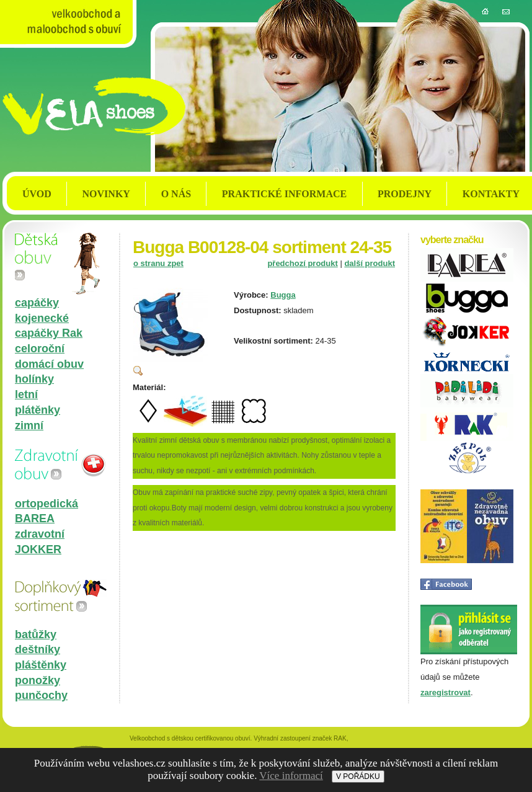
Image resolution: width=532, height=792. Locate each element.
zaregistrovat (446, 692)
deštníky (38, 649)
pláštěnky (41, 665)
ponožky (38, 680)
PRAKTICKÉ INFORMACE (284, 194)
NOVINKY (106, 194)
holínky (34, 379)
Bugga (283, 295)
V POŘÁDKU (358, 776)
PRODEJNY (405, 194)
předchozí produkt (302, 263)
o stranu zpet (158, 263)
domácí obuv (49, 364)
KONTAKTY (491, 194)
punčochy (41, 695)
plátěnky (38, 410)
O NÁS (176, 194)
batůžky (36, 634)
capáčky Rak (49, 333)
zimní (29, 425)
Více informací (291, 776)
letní (26, 394)
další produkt (370, 263)
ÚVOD (37, 194)
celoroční (40, 349)
